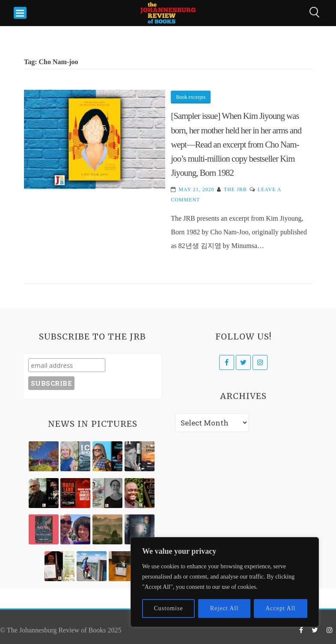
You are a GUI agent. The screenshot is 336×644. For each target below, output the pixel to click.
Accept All (280, 608)
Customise (169, 608)
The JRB (235, 189)
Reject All (224, 608)
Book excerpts (191, 97)
